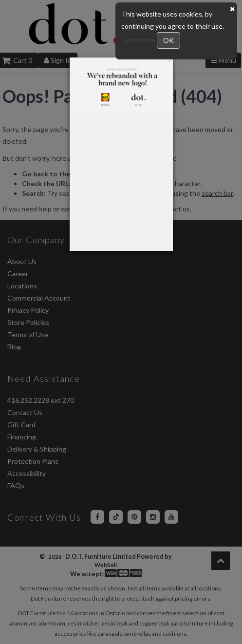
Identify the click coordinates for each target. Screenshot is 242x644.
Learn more (139, 40)
